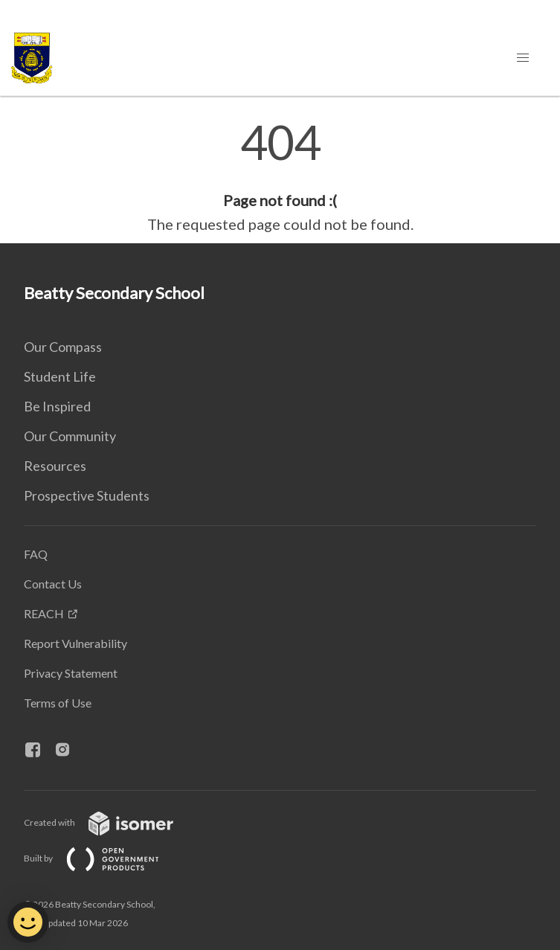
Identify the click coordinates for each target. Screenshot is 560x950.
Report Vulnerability (75, 643)
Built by (103, 858)
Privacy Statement (71, 673)
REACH (44, 613)
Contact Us (53, 584)
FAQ (36, 554)
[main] (280, 177)
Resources (55, 466)
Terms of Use (58, 703)
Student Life (60, 376)
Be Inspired (57, 406)
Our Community (70, 436)
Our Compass (63, 347)
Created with (110, 822)
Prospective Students (87, 495)
